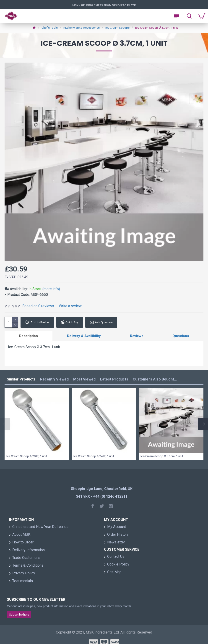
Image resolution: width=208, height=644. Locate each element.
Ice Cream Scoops (117, 28)
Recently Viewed (54, 379)
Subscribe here (19, 615)
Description (29, 336)
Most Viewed (84, 379)
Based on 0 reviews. (39, 306)
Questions (181, 336)
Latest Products (114, 379)
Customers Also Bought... (155, 379)
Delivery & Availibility (84, 336)
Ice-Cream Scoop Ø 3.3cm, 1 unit (162, 456)
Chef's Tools (50, 28)
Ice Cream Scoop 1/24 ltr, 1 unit (94, 456)
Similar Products (21, 379)
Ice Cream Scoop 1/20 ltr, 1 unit (27, 456)
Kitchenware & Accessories (82, 28)
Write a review (70, 306)
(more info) (51, 289)
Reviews (137, 336)
